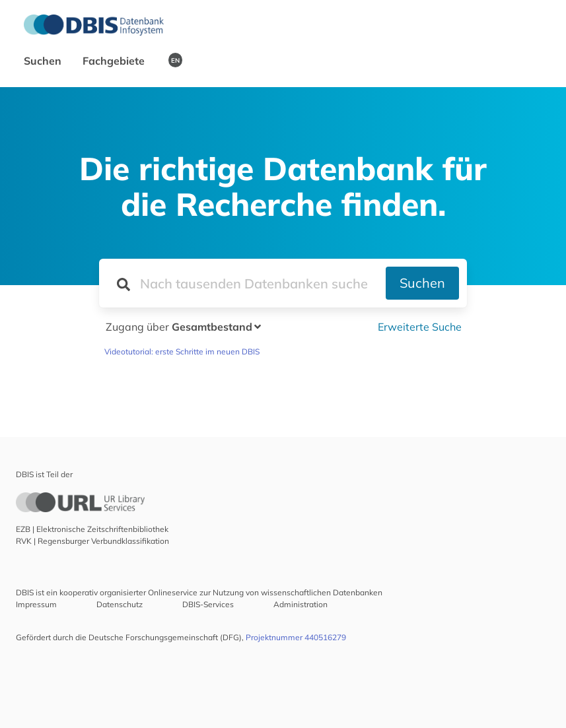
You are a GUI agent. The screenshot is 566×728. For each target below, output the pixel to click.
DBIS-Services (208, 604)
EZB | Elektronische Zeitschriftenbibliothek (92, 529)
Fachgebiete (115, 61)
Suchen (44, 61)
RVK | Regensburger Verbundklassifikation (92, 541)
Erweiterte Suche (420, 327)
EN (175, 60)
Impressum (36, 604)
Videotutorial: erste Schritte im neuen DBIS (182, 351)
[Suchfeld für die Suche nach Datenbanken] (242, 283)
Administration (301, 604)
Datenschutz (120, 604)
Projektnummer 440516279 (296, 637)
